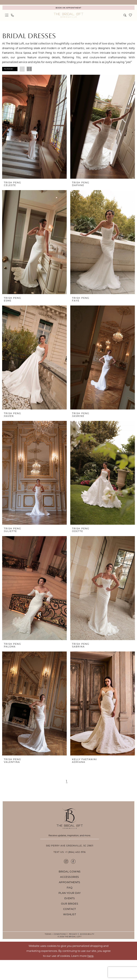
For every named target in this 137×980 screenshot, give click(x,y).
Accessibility (87, 954)
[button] (7, 21)
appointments (70, 902)
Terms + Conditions (55, 954)
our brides (70, 924)
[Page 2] (59, 786)
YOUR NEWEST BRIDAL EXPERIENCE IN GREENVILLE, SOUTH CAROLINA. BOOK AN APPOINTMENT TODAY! (69, 5)
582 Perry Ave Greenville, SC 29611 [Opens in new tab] (70, 866)
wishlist (70, 934)
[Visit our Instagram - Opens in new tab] (66, 881)
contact (70, 929)
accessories (69, 897)
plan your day (70, 913)
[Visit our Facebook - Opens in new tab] (73, 881)
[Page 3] (64, 786)
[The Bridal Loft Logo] (69, 21)
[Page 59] (81, 786)
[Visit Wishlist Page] (130, 21)
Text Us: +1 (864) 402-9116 (70, 872)
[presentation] (34, 132)
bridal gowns (70, 891)
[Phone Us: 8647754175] (12, 21)
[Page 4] (69, 786)
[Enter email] (70, 847)
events (70, 918)
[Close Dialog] (5, 971)
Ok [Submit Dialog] (131, 971)
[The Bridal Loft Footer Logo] (70, 824)
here (90, 976)
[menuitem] (68, 13)
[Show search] (125, 21)
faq (70, 908)
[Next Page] (87, 786)
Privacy (72, 954)
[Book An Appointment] (68, 13)
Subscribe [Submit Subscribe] (70, 856)
